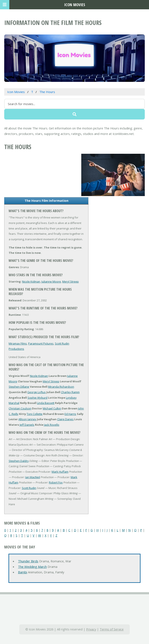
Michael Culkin (52, 408)
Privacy (91, 629)
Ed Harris (70, 414)
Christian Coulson (20, 408)
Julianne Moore (51, 281)
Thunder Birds (28, 561)
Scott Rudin (29, 488)
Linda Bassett (46, 403)
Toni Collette (35, 414)
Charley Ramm (70, 392)
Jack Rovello (52, 425)
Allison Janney (27, 419)
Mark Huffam (60, 472)
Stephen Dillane (19, 387)
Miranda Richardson (61, 387)
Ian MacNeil (33, 477)
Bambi (23, 572)
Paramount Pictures (41, 343)
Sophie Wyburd (37, 398)
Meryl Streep (70, 281)
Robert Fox (56, 482)
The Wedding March (32, 567)
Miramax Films (18, 343)
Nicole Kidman (31, 281)
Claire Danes (65, 419)
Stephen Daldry (19, 461)
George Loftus (37, 392)
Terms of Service (112, 629)
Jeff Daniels (27, 425)
